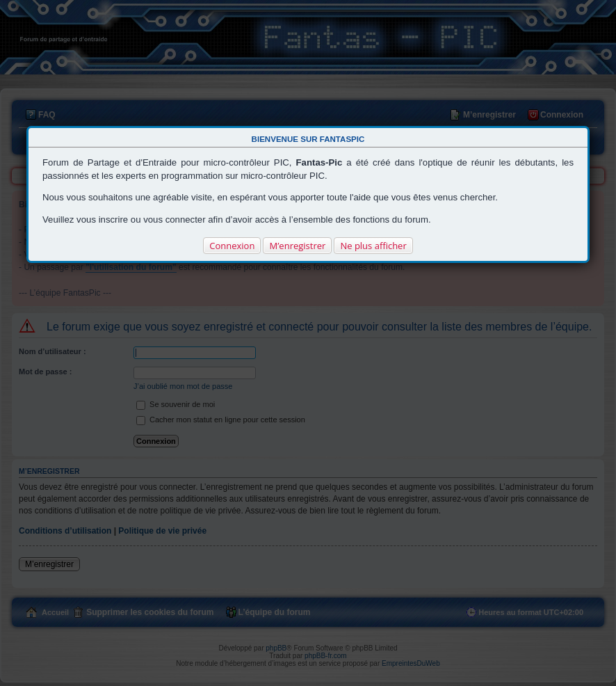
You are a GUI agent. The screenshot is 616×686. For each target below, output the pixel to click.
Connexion (232, 246)
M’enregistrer (297, 246)
